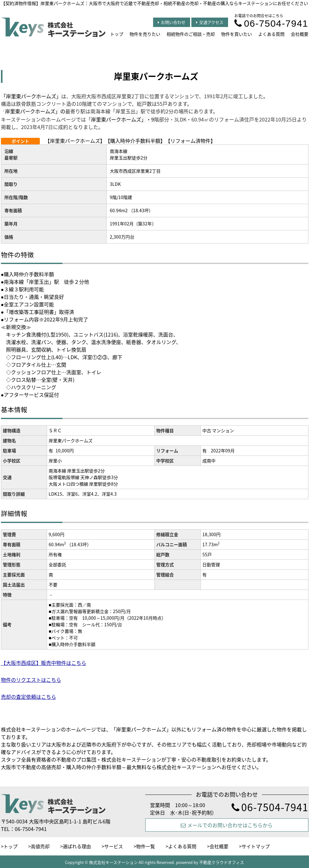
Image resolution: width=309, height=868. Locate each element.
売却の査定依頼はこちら (29, 697)
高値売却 (40, 846)
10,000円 (65, 450)
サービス (114, 846)
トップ (117, 34)
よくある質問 (271, 34)
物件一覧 (146, 846)
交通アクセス (210, 22)
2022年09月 (223, 450)
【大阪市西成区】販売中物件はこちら (44, 663)
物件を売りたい (145, 34)
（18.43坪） (79, 544)
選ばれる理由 (77, 846)
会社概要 (300, 34)
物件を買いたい (237, 34)
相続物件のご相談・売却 (191, 34)
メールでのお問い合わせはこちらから (227, 825)
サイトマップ (256, 846)
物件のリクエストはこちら (31, 680)
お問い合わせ (172, 22)
